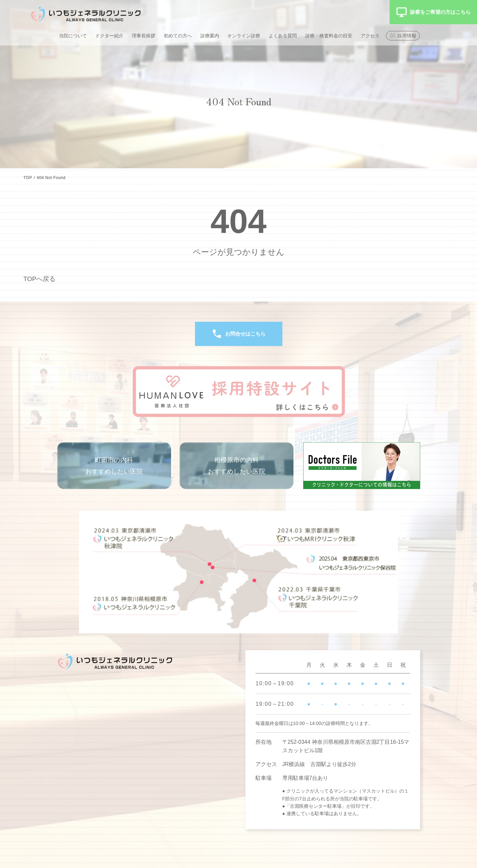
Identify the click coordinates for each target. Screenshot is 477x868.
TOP (28, 178)
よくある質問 (283, 36)
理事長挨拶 (144, 36)
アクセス (370, 36)
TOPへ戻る (41, 279)
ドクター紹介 (109, 36)
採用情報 (407, 36)
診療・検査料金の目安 (329, 36)
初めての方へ (178, 36)
